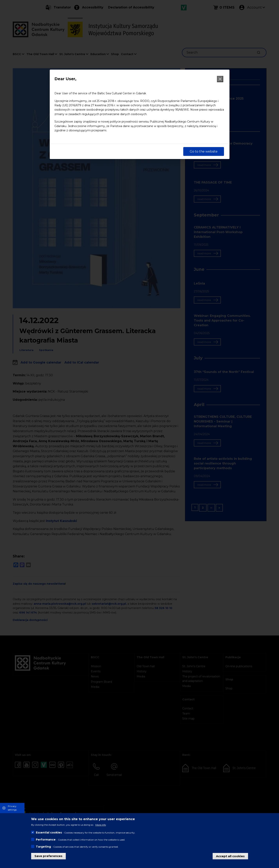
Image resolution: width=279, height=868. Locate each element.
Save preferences (48, 856)
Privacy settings (12, 808)
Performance (46, 840)
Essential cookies (49, 833)
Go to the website (204, 151)
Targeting (43, 847)
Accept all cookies (230, 856)
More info (101, 825)
